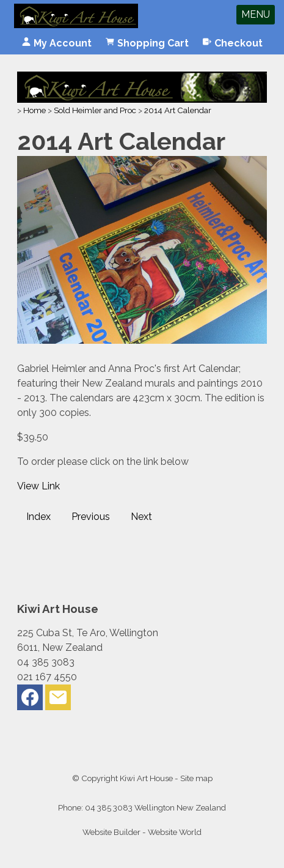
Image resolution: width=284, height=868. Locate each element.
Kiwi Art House (146, 778)
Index (38, 517)
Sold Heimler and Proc (95, 110)
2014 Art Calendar (178, 110)
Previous (91, 517)
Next (141, 517)
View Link (38, 486)
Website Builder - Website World (142, 832)
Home (35, 110)
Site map (196, 778)
